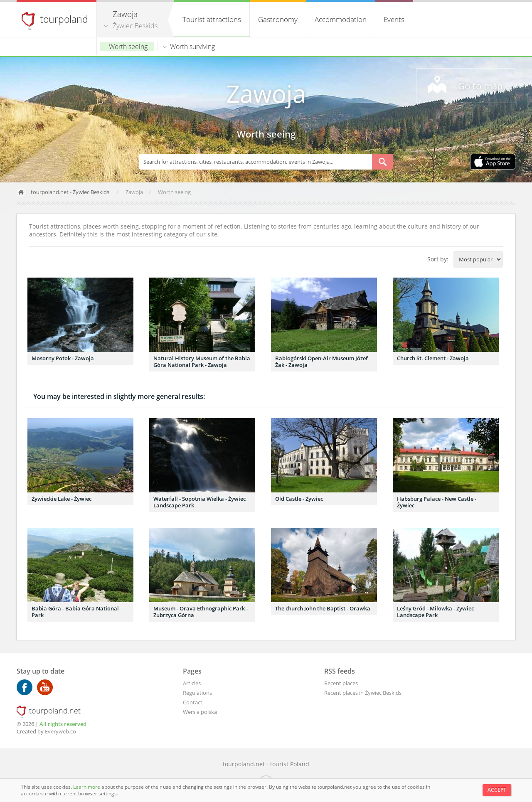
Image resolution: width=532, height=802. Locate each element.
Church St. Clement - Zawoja (433, 358)
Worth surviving (192, 47)
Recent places (341, 683)
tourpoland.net (50, 192)
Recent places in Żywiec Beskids (363, 693)
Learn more (87, 787)
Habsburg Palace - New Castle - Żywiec (437, 502)
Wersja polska (200, 712)
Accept (497, 790)
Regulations (197, 693)
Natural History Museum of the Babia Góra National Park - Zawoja (202, 362)
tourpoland (64, 19)
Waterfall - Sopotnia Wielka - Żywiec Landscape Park (199, 502)
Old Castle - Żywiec (299, 499)
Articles (192, 683)
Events (394, 19)
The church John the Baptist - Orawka (323, 608)
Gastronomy (278, 19)
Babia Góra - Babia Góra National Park (75, 612)
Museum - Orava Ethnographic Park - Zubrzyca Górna (201, 612)
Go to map (480, 86)
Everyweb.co (60, 731)
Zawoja (266, 93)
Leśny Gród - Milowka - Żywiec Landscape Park (435, 612)
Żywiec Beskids (135, 26)
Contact (193, 702)
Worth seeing (128, 47)
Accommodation (341, 19)
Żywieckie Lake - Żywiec (62, 499)
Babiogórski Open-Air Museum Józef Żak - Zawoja (321, 362)
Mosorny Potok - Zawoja (63, 358)
